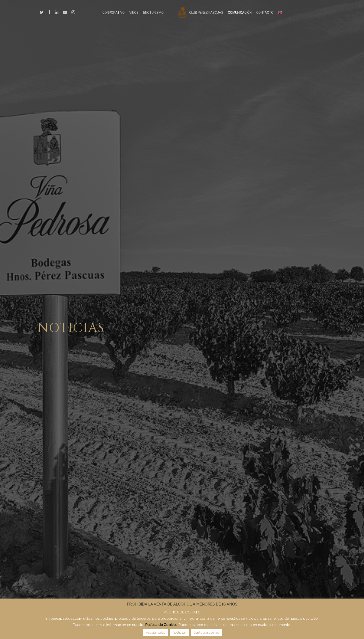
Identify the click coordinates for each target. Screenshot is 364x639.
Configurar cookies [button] (206, 633)
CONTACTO (265, 13)
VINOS (134, 13)
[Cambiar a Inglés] (280, 13)
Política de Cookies (161, 625)
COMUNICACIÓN (240, 13)
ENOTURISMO (153, 13)
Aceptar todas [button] (156, 633)
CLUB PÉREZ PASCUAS (206, 13)
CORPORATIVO (114, 13)
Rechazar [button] (179, 633)
